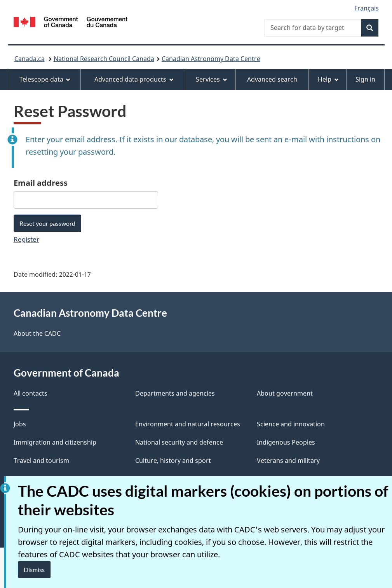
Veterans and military (288, 461)
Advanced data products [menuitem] (134, 79)
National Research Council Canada (104, 59)
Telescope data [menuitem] (45, 79)
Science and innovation (291, 424)
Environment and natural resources (188, 424)
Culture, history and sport (173, 461)
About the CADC (37, 333)
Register (26, 239)
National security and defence (179, 442)
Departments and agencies (175, 393)
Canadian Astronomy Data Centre (211, 59)
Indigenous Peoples (286, 442)
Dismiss (34, 570)
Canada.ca (30, 59)
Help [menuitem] (328, 79)
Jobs (20, 424)
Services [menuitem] (212, 79)
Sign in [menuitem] (365, 79)
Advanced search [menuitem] (272, 79)
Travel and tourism (41, 461)
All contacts (30, 393)
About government (285, 393)
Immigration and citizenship (55, 442)
